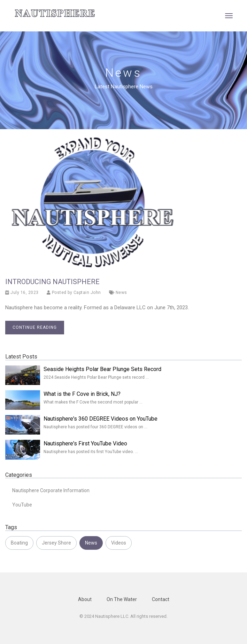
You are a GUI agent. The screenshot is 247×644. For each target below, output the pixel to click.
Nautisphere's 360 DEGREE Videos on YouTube (101, 419)
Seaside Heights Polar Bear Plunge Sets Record (102, 369)
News (121, 293)
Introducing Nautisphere (52, 282)
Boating (19, 543)
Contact (161, 599)
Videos (119, 543)
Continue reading (35, 327)
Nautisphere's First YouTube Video (85, 443)
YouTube (22, 505)
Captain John (87, 293)
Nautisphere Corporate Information (51, 490)
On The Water (122, 599)
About (85, 599)
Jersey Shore (56, 543)
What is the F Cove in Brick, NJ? (82, 394)
